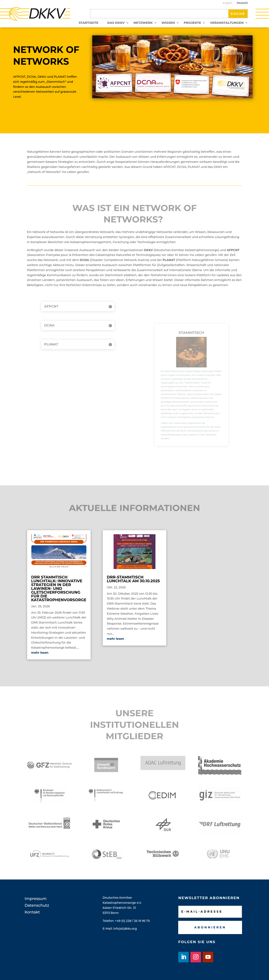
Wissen (168, 23)
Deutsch (242, 3)
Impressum (36, 899)
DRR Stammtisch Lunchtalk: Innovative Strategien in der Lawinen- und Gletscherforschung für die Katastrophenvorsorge (59, 589)
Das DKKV (116, 23)
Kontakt (32, 912)
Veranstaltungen (227, 23)
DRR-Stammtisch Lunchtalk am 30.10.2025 (133, 579)
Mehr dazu (47, 112)
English (228, 3)
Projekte (192, 23)
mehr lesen (40, 653)
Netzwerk (143, 23)
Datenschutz (37, 905)
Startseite (88, 23)
